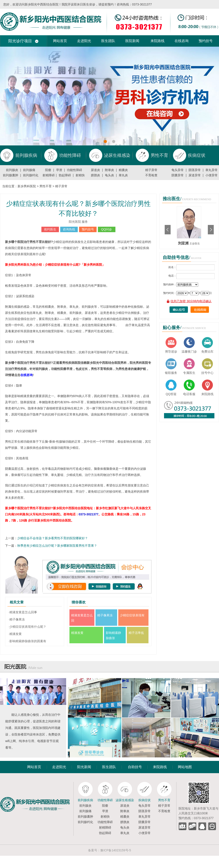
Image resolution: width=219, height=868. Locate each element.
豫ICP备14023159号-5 (116, 850)
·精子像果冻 (17, 619)
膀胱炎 (95, 175)
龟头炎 (109, 175)
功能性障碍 (74, 170)
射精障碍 (49, 175)
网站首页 (60, 41)
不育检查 (151, 175)
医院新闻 (132, 41)
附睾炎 (109, 170)
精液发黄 (77, 633)
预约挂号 (206, 41)
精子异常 (151, 170)
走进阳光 (84, 41)
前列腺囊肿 (11, 175)
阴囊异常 (178, 175)
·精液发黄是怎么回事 (23, 612)
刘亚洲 (184, 243)
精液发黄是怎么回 (82, 618)
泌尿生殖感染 (125, 800)
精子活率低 (136, 633)
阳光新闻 (84, 767)
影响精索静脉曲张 (113, 635)
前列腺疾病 (85, 800)
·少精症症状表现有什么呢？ (27, 627)
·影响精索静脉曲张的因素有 (27, 641)
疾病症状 (145, 800)
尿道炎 (95, 170)
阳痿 (48, 170)
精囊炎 (123, 170)
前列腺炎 (12, 170)
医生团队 (108, 41)
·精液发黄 (15, 634)
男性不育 (46, 186)
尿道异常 (195, 175)
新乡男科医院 (27, 186)
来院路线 (157, 41)
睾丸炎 (123, 175)
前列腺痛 (29, 170)
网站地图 (185, 767)
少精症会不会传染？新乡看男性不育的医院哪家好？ (53, 538)
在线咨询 (182, 41)
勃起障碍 (65, 175)
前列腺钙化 (31, 175)
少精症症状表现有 (132, 615)
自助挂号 (135, 767)
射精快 (80, 175)
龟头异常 (178, 170)
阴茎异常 (195, 170)
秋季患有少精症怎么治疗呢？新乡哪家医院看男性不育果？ (57, 546)
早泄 (59, 170)
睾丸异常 (212, 170)
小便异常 (212, 175)
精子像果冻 (105, 615)
